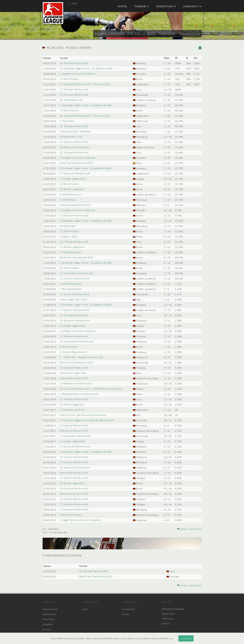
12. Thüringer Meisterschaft (75, 315)
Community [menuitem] (192, 6)
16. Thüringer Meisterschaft (75, 126)
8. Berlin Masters (69, 347)
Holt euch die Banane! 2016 (74, 473)
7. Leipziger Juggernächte (73, 179)
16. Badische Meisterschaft (74, 336)
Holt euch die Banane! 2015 (74, 494)
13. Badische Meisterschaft (74, 499)
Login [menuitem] (85, 609)
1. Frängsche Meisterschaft (74, 510)
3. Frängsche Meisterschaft (74, 462)
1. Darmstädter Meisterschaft (76, 436)
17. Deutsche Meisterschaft (74, 504)
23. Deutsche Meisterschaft (74, 216)
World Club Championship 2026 (96, 577)
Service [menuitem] (167, 602)
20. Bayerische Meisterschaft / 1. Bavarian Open (86, 116)
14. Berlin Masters (69, 79)
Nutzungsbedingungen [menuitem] (174, 609)
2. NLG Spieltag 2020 (70, 289)
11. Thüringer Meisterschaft (75, 399)
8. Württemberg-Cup (71, 195)
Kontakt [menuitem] (166, 624)
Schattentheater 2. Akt (72, 137)
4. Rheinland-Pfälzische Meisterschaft (80, 394)
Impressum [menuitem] (168, 619)
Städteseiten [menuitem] (49, 614)
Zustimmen (186, 638)
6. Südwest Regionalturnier (74, 352)
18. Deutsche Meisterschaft (74, 489)
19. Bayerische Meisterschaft (75, 174)
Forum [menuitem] (126, 614)
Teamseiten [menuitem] (49, 619)
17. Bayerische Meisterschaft (75, 447)
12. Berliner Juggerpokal (72, 405)
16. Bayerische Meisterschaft (75, 468)
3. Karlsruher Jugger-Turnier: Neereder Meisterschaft (89, 420)
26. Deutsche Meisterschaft (74, 63)
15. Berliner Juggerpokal (72, 189)
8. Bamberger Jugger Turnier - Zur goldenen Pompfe (88, 168)
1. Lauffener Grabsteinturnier (76, 310)
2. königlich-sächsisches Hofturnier (79, 331)
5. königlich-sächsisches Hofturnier (79, 74)
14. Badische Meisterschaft (74, 478)
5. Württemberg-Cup (71, 252)
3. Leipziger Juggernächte (73, 441)
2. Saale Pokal (67, 121)
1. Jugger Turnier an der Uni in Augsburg (81, 520)
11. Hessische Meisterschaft (75, 294)
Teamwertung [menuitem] (50, 609)
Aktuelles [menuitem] (48, 624)
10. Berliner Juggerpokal (72, 483)
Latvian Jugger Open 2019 (74, 300)
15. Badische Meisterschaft (74, 368)
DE (70, 3)
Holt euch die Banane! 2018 (74, 378)
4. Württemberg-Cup (71, 284)
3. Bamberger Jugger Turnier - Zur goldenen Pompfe (88, 452)
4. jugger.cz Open (68, 237)
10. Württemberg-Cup (71, 100)
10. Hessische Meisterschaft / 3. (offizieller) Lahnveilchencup (92, 389)
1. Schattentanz (68, 200)
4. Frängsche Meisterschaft (74, 426)
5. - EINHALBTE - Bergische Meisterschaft (82, 357)
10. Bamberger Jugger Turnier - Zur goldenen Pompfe (88, 69)
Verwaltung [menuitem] (166, 6)
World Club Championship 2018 (77, 363)
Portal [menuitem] (123, 6)
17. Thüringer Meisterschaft (75, 90)
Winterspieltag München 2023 (76, 205)
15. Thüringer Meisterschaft (75, 153)
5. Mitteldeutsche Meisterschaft (77, 384)
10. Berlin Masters (69, 268)
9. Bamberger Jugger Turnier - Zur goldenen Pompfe (88, 105)
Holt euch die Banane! (71, 515)
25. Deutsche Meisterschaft (74, 95)
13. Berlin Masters (69, 111)
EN (75, 3)
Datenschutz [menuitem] (169, 614)
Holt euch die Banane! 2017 (74, 431)
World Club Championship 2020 (77, 258)
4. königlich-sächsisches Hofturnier (79, 158)
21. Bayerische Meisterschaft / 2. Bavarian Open (86, 84)
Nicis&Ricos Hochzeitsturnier (75, 147)
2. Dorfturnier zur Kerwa (73, 410)
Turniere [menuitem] (142, 6)
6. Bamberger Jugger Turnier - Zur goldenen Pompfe (88, 263)
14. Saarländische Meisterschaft (77, 273)
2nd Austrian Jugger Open (74, 373)
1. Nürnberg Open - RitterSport (76, 132)
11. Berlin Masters (69, 231)
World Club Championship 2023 (77, 163)
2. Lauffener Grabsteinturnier (76, 279)
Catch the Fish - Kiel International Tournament (85, 415)
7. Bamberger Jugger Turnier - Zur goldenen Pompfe (88, 221)
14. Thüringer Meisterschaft (75, 242)
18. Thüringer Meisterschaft (94, 571)
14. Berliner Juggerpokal (72, 247)
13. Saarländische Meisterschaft (77, 342)
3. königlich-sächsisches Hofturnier (79, 210)
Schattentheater (68, 226)
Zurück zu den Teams (189, 529)
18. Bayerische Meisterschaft (75, 321)
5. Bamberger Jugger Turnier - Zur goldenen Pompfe (88, 305)
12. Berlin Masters (69, 184)
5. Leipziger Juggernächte (73, 326)
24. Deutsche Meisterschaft (74, 142)
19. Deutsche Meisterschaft (74, 457)
